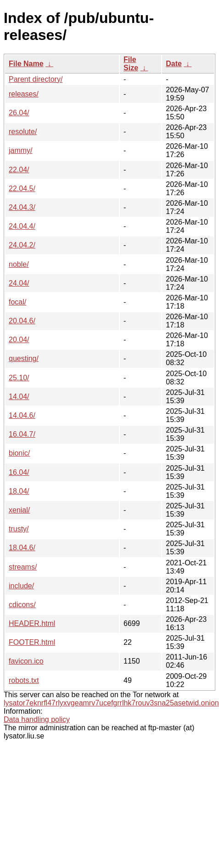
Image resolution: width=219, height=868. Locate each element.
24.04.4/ (22, 226)
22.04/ (19, 170)
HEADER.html (32, 623)
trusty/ (19, 529)
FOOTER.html (32, 642)
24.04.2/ (22, 245)
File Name (26, 64)
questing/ (24, 358)
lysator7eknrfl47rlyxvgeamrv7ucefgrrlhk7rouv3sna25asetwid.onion (111, 703)
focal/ (17, 302)
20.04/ (19, 340)
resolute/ (23, 132)
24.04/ (19, 283)
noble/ (19, 264)
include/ (21, 586)
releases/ (24, 94)
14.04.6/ (22, 415)
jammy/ (21, 150)
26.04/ (19, 113)
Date (174, 64)
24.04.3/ (22, 207)
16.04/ (19, 472)
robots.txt (24, 680)
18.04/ (19, 491)
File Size (131, 64)
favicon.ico (26, 661)
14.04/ (19, 397)
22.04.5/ (22, 189)
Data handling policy (37, 719)
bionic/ (19, 453)
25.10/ (19, 378)
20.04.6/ (22, 321)
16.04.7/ (22, 434)
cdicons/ (22, 605)
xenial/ (19, 510)
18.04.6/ (22, 548)
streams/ (23, 567)
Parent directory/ (36, 79)
